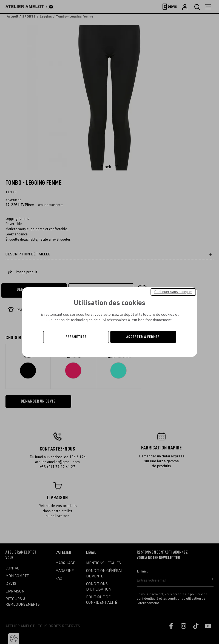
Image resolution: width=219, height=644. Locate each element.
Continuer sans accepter (173, 292)
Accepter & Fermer (143, 337)
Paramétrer (76, 337)
